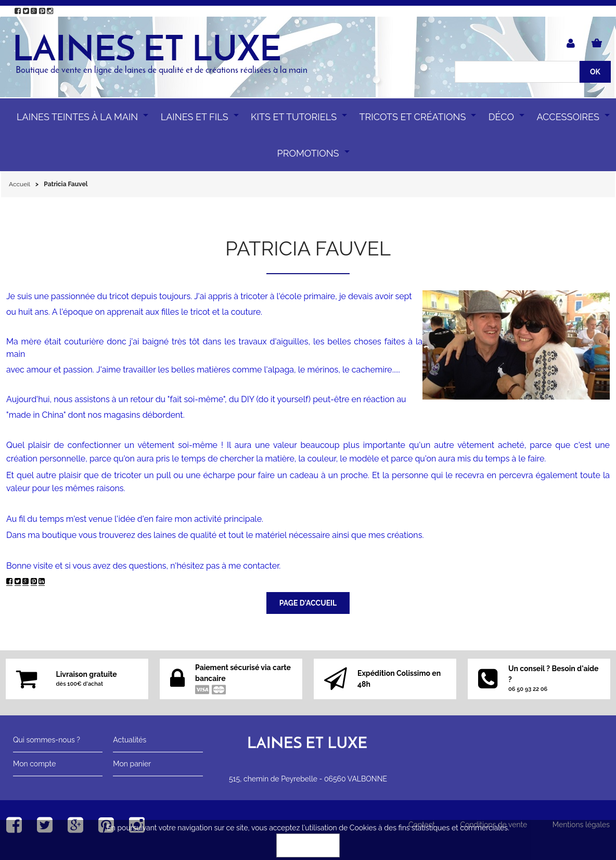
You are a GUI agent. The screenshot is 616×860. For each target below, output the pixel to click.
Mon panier (132, 764)
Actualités (130, 740)
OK (308, 845)
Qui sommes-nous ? (47, 740)
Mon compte (34, 764)
